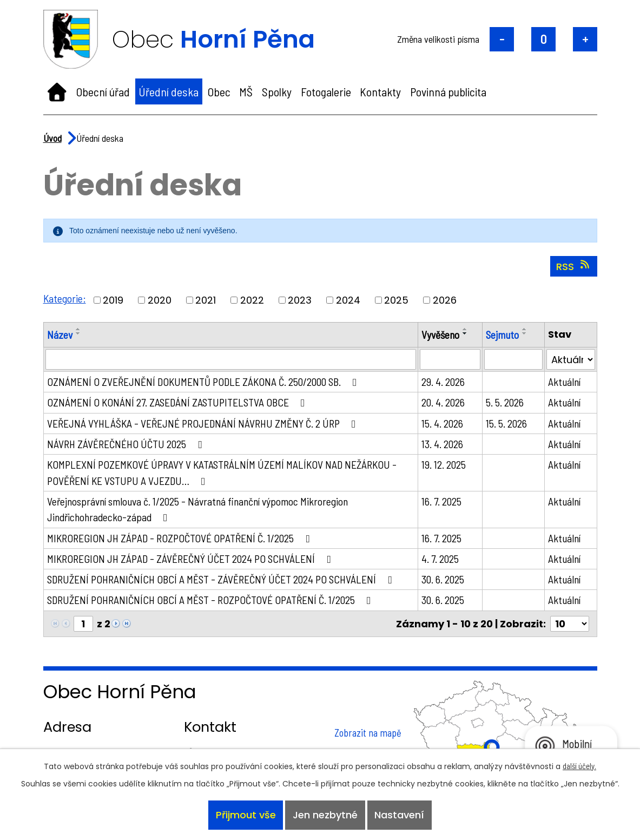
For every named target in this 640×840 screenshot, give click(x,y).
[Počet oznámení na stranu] (570, 626)
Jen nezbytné (325, 815)
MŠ (246, 91)
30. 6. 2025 (444, 581)
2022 (253, 300)
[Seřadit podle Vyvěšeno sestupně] (466, 333)
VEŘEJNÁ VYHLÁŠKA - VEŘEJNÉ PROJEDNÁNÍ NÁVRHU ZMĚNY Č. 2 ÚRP (206, 424)
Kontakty (380, 91)
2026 (445, 300)
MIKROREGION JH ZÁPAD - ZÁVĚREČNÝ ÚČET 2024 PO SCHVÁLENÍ (194, 561)
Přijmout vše (245, 815)
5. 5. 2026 (505, 403)
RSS (574, 266)
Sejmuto (503, 334)
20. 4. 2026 (444, 403)
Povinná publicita (448, 91)
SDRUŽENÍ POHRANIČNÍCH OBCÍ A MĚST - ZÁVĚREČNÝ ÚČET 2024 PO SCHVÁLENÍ (225, 581)
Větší (585, 39)
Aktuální (565, 382)
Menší (502, 39)
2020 (160, 300)
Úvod (57, 91)
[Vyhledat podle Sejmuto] (513, 360)
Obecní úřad (103, 91)
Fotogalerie (326, 91)
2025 (397, 300)
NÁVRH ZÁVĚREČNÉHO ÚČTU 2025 (128, 445)
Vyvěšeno (441, 334)
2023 (300, 300)
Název (60, 334)
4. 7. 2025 (441, 561)
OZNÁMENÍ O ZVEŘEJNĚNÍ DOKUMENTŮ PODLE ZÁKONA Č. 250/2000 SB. (206, 382)
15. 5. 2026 (506, 424)
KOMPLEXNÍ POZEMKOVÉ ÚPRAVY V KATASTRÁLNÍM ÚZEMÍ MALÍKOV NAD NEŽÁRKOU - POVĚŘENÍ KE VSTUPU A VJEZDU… (226, 474)
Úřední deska (169, 91)
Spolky (277, 91)
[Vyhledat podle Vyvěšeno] (451, 360)
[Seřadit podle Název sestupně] (78, 333)
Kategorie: (65, 298)
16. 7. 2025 (443, 503)
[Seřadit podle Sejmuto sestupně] (526, 333)
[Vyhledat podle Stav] (571, 360)
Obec (219, 91)
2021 (206, 300)
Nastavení (400, 815)
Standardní (543, 39)
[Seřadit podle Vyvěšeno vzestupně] (466, 329)
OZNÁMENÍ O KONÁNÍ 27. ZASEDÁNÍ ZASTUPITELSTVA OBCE (180, 403)
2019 (114, 300)
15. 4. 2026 (443, 424)
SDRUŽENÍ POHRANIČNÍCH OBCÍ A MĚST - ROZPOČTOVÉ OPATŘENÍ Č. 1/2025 (214, 602)
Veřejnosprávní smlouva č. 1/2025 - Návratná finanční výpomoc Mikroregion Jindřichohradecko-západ (198, 511)
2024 (349, 300)
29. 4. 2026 (444, 382)
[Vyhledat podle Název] (231, 360)
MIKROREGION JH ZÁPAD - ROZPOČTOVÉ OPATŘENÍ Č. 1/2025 (183, 540)
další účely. (579, 765)
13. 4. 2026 (443, 445)
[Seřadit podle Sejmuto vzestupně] (526, 329)
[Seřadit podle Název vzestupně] (78, 329)
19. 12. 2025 (445, 465)
